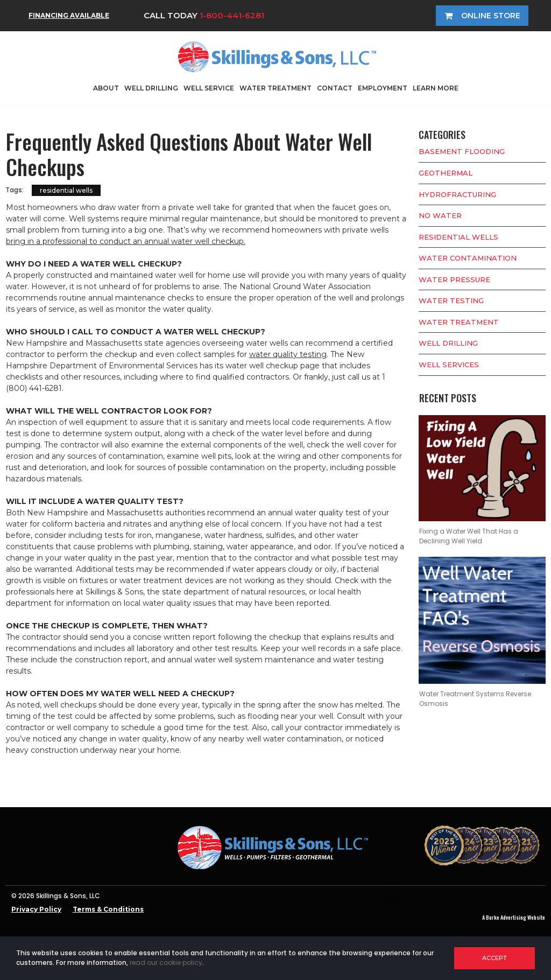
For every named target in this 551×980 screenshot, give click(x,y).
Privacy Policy (36, 909)
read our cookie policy (166, 962)
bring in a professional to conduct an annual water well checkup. (126, 241)
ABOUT (106, 88)
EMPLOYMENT (383, 88)
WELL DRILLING (151, 88)
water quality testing (288, 354)
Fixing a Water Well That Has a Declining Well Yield (469, 536)
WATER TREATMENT (275, 88)
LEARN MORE (436, 88)
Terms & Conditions (108, 909)
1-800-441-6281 (232, 15)
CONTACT (335, 88)
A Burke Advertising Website (514, 917)
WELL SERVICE (209, 88)
